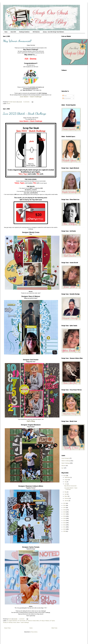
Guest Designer (65, 458)
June (66, 484)
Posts (65, 96)
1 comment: (22, 619)
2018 (65, 512)
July (66, 482)
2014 (65, 520)
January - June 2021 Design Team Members (53, 32)
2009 (65, 531)
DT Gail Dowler (21, 621)
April (66, 494)
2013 (65, 523)
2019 (65, 510)
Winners (64, 466)
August (66, 480)
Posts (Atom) (34, 632)
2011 (65, 527)
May (66, 492)
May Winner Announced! (17, 41)
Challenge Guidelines (24, 32)
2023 (65, 476)
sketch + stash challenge (23, 622)
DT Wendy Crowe (12, 622)
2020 (65, 508)
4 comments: (27, 102)
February (67, 498)
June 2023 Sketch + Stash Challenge (24, 114)
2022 (65, 503)
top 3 (63, 468)
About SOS (13, 32)
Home (6, 32)
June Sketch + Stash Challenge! (31, 97)
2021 (65, 505)
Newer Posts (7, 628)
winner (9, 104)
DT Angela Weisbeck (12, 621)
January (67, 501)
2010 (65, 529)
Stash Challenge (66, 463)
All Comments (67, 98)
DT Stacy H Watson (45, 621)
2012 (65, 525)
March (66, 496)
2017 (65, 514)
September (67, 477)
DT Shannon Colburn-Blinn (32, 621)
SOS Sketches (36, 32)
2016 (65, 516)
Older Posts (54, 628)
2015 (65, 518)
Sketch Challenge (66, 461)
